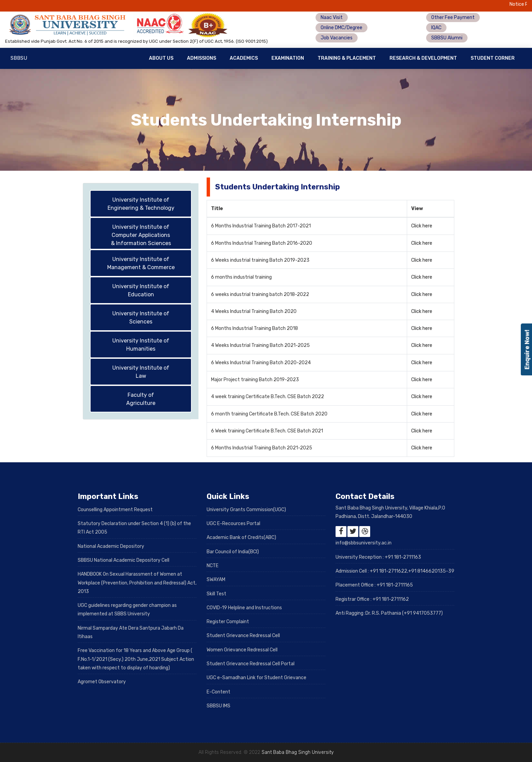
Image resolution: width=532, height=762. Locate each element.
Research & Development (423, 58)
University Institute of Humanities (141, 345)
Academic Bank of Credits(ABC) (241, 537)
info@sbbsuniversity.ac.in (364, 543)
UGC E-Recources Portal (233, 524)
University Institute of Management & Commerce (141, 263)
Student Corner (493, 58)
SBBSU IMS (218, 706)
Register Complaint (228, 622)
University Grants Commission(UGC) (246, 510)
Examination (288, 58)
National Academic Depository (111, 546)
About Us (161, 58)
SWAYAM (216, 580)
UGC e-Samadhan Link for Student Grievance (256, 678)
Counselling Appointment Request (115, 510)
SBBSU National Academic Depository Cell (123, 560)
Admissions (202, 58)
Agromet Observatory (102, 682)
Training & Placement (347, 58)
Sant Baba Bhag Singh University (298, 752)
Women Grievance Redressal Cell (242, 650)
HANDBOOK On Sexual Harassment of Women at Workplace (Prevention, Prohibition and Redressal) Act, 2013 (137, 583)
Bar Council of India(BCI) (233, 552)
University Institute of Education (141, 290)
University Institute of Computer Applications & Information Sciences (141, 235)
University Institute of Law (141, 372)
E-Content (218, 692)
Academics (244, 58)
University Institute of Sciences (141, 318)
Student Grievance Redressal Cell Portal (251, 664)
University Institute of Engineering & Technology (141, 204)
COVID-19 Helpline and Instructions (244, 608)
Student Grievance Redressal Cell (243, 636)
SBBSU (19, 58)
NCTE (213, 566)
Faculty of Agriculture (141, 399)
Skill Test (216, 594)
